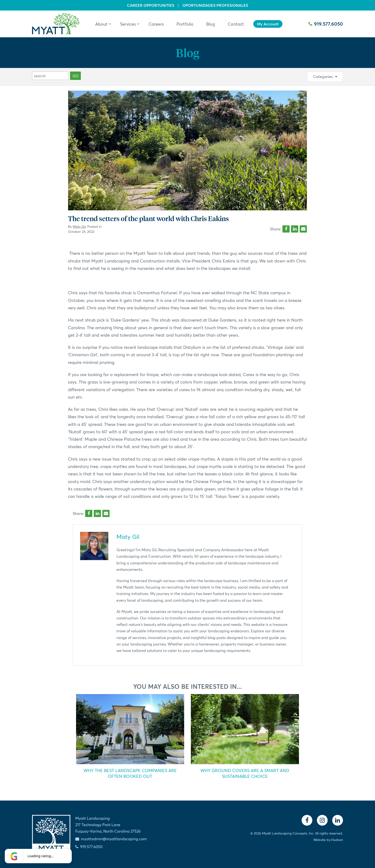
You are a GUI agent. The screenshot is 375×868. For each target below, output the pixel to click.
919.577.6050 (326, 24)
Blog (187, 53)
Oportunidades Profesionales (215, 5)
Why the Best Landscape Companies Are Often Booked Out (130, 773)
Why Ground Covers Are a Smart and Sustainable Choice (245, 773)
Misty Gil (79, 226)
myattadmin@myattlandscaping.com (114, 839)
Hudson (337, 840)
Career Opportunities (151, 5)
